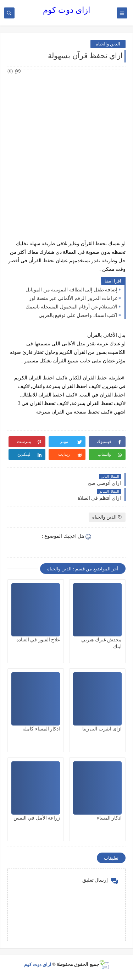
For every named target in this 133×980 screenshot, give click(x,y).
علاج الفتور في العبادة (38, 640)
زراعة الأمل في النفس (37, 818)
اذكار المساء (109, 818)
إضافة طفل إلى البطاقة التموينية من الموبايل (71, 290)
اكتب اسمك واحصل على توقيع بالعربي (78, 315)
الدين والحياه (108, 44)
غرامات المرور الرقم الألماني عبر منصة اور (73, 298)
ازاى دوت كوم (66, 10)
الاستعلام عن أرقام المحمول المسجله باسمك (72, 307)
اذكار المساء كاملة (41, 729)
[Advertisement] (66, 142)
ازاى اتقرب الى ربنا (102, 729)
